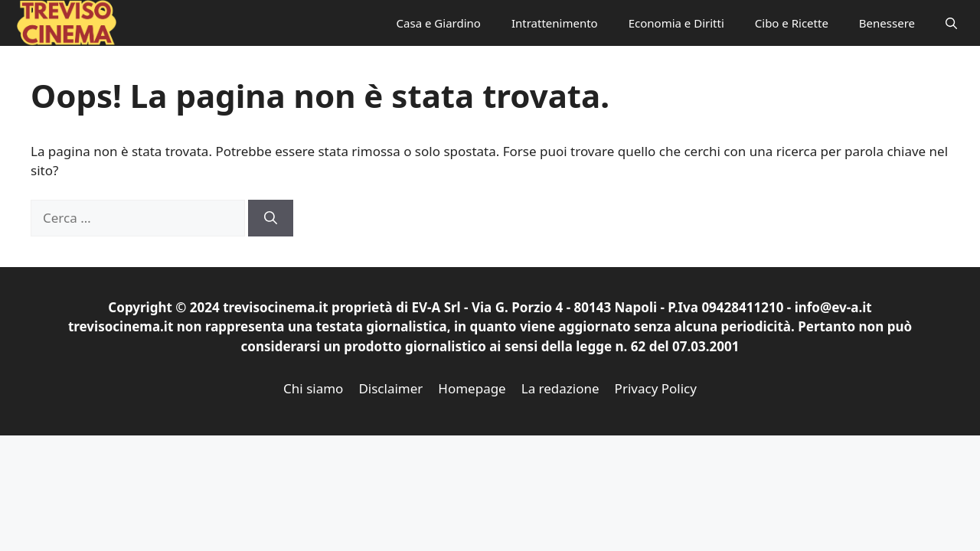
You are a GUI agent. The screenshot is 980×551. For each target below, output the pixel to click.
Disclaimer (390, 388)
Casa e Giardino (439, 23)
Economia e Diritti (676, 23)
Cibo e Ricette (792, 23)
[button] (951, 23)
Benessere (887, 23)
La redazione (560, 388)
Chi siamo (313, 388)
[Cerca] (271, 218)
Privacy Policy (656, 388)
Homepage (472, 388)
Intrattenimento (555, 23)
